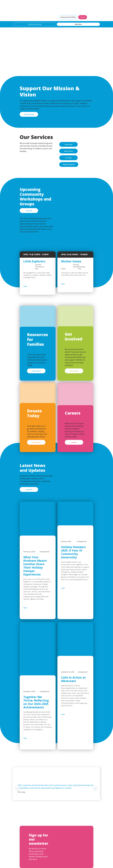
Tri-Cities (68, 158)
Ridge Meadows (69, 164)
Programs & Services (35, 24)
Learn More (36, 371)
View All (29, 211)
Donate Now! (29, 114)
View (31, 286)
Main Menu (78, 24)
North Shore (69, 151)
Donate (83, 17)
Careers (74, 442)
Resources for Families (68, 17)
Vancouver (69, 144)
